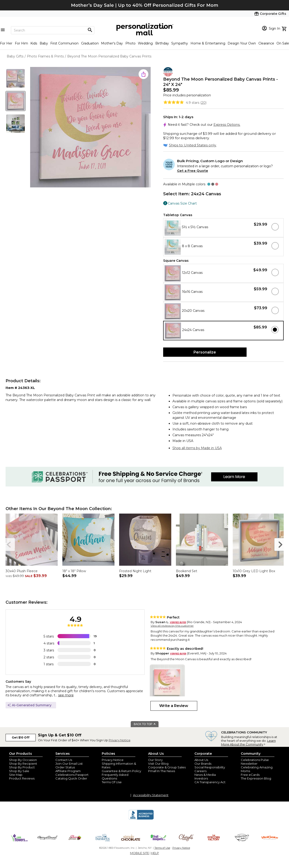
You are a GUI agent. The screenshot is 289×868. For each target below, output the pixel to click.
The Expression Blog (256, 778)
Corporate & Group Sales (167, 767)
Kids (34, 43)
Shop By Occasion (23, 760)
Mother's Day (112, 43)
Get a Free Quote (193, 171)
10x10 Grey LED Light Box (254, 571)
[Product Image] (90, 128)
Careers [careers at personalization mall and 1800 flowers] (200, 771)
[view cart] (285, 28)
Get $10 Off (21, 737)
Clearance (266, 43)
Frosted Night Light (135, 571)
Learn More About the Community (248, 742)
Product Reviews (22, 778)
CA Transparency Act (210, 782)
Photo (130, 43)
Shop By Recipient (23, 764)
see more (66, 695)
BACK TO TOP (145, 724)
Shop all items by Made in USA (197, 448)
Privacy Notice (120, 740)
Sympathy (180, 43)
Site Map (16, 775)
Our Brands (203, 764)
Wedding (145, 43)
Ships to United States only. (193, 145)
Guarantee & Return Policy (121, 771)
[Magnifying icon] (90, 30)
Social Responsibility (210, 767)
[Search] (53, 30)
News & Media (205, 775)
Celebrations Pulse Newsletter (255, 762)
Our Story (155, 760)
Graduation (90, 43)
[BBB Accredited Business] (141, 819)
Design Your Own (242, 43)
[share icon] (143, 74)
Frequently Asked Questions (115, 776)
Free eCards (250, 775)
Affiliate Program (68, 771)
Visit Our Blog (158, 764)
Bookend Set (187, 571)
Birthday (162, 43)
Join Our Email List (69, 764)
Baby (44, 43)
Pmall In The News (162, 771)
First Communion (64, 43)
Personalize (205, 352)
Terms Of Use (112, 782)
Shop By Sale (19, 771)
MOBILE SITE (140, 853)
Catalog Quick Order (71, 778)
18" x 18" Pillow (74, 571)
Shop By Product (22, 767)
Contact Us (64, 760)
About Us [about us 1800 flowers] (201, 760)
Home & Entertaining (208, 43)
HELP (155, 853)
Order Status (65, 767)
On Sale (283, 43)
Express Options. (227, 125)
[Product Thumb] (16, 78)
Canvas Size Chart (182, 203)
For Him (21, 43)
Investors (201, 778)
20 (203, 103)
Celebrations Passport (72, 775)
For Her (6, 43)
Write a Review (174, 706)
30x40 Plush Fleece (22, 571)
